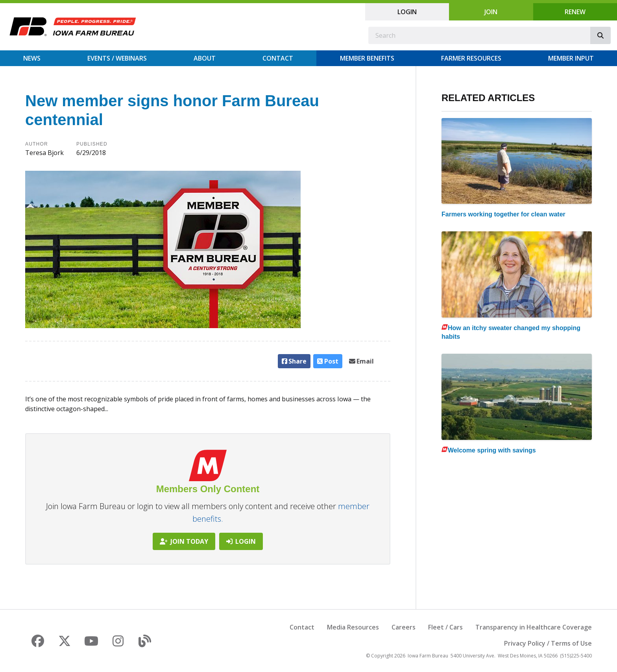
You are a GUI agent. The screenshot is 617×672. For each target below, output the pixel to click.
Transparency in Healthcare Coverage (534, 627)
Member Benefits (367, 58)
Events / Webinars (117, 58)
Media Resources (353, 627)
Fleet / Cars (445, 627)
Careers (404, 627)
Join (491, 12)
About (205, 58)
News (32, 58)
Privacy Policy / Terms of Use (548, 643)
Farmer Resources (471, 58)
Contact (278, 58)
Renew (575, 12)
